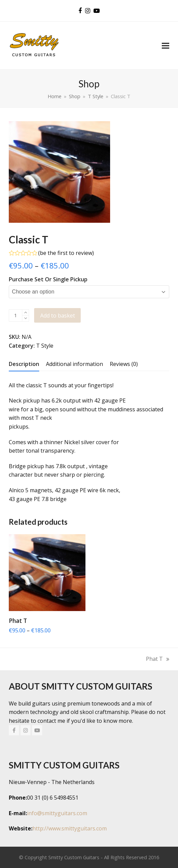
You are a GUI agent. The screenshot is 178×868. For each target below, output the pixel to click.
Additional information (74, 364)
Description (24, 364)
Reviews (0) (124, 364)
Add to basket (58, 316)
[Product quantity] (16, 316)
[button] (166, 46)
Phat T (158, 659)
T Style (45, 346)
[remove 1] (26, 318)
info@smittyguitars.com (57, 813)
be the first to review (66, 253)
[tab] (24, 364)
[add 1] (26, 313)
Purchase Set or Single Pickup (48, 279)
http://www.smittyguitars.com (70, 829)
